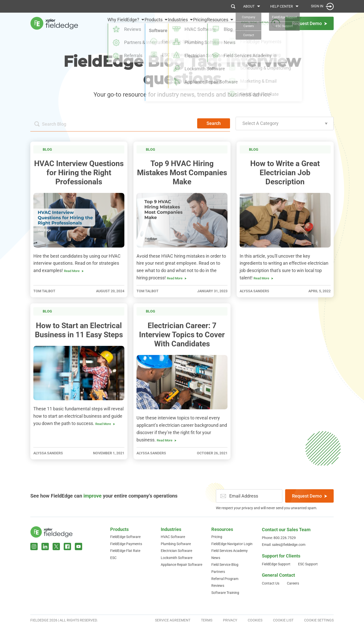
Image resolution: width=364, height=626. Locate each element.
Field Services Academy (230, 551)
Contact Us (271, 583)
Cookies (255, 620)
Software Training (225, 593)
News (216, 558)
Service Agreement (173, 620)
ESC (113, 558)
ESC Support (308, 564)
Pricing (194, 23)
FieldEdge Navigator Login (232, 544)
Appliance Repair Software (181, 565)
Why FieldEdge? (99, 23)
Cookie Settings (319, 620)
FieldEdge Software (125, 537)
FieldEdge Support (276, 564)
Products (135, 23)
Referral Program (225, 579)
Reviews (218, 586)
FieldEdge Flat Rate (125, 551)
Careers (293, 583)
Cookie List (283, 620)
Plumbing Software (176, 544)
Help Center (282, 6)
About (249, 6)
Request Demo (310, 496)
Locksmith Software (177, 558)
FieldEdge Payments (126, 544)
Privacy (230, 620)
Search (214, 123)
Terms (207, 620)
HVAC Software (173, 537)
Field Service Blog (225, 565)
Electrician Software (176, 551)
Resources (218, 23)
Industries (166, 23)
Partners (218, 572)
